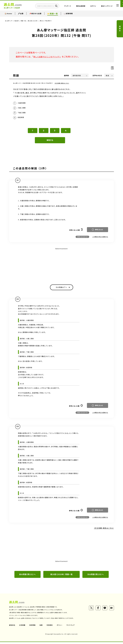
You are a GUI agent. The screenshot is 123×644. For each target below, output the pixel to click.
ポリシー (60, 627)
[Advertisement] (62, 266)
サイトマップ (71, 627)
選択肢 (66, 75)
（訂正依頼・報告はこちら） (62, 83)
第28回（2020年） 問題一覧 (62, 576)
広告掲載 (23, 627)
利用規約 (50, 627)
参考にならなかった (82, 238)
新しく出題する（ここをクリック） (48, 57)
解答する (50, 142)
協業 (42, 627)
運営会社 (12, 627)
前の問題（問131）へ (28, 576)
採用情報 (33, 627)
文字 (97, 75)
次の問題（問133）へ (96, 576)
